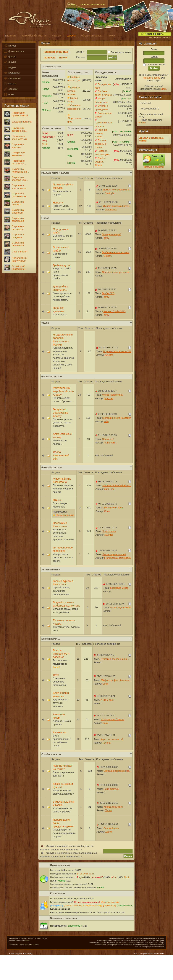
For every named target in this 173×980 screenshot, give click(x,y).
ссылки (10, 89)
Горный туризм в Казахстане (63, 583)
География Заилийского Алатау (61, 413)
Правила (50, 58)
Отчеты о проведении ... (74, 109)
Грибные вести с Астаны (74, 91)
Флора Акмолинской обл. (61, 455)
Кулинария (60, 732)
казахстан (12, 73)
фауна (10, 62)
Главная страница (56, 52)
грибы (10, 46)
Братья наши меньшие (61, 695)
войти (72, 4)
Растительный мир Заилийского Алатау (63, 391)
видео (9, 67)
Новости (58, 203)
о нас (9, 94)
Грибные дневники (59, 310)
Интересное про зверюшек (63, 549)
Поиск (63, 58)
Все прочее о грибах (61, 249)
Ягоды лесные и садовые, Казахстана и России (63, 340)
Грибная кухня (62, 265)
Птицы (57, 500)
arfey (28, 940)
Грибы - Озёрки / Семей (101, 162)
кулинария (12, 78)
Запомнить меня (119, 52)
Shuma (142, 123)
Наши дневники (65, 515)
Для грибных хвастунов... (61, 288)
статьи (10, 84)
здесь (164, 89)
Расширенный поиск (160, 38)
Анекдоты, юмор (59, 716)
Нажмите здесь (151, 78)
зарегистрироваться (93, 4)
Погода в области (154, 167)
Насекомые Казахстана (60, 525)
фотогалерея (14, 51)
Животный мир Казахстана (62, 480)
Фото (56, 675)
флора (10, 57)
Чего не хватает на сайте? (63, 767)
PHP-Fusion (34, 945)
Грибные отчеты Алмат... (101, 133)
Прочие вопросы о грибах (101, 144)
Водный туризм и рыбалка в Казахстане (67, 604)
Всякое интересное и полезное (61, 654)
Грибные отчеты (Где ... (74, 80)
